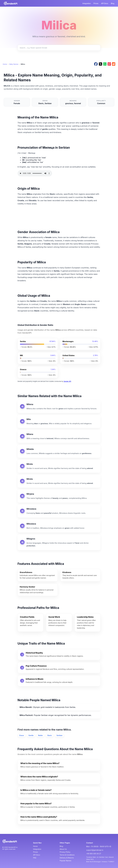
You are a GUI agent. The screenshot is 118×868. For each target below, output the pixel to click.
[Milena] (59, 406)
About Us (63, 849)
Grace (22, 735)
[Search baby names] (59, 48)
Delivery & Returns (67, 858)
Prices (96, 3)
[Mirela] (59, 466)
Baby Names (14, 64)
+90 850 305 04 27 (94, 854)
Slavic (50, 735)
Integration (87, 3)
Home (5, 64)
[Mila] (59, 421)
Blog (113, 3)
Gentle (31, 735)
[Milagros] (59, 542)
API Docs (105, 3)
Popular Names (66, 861)
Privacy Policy (65, 852)
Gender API (67, 381)
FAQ (35, 858)
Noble (40, 735)
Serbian (59, 735)
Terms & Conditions (67, 855)
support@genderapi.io (95, 850)
